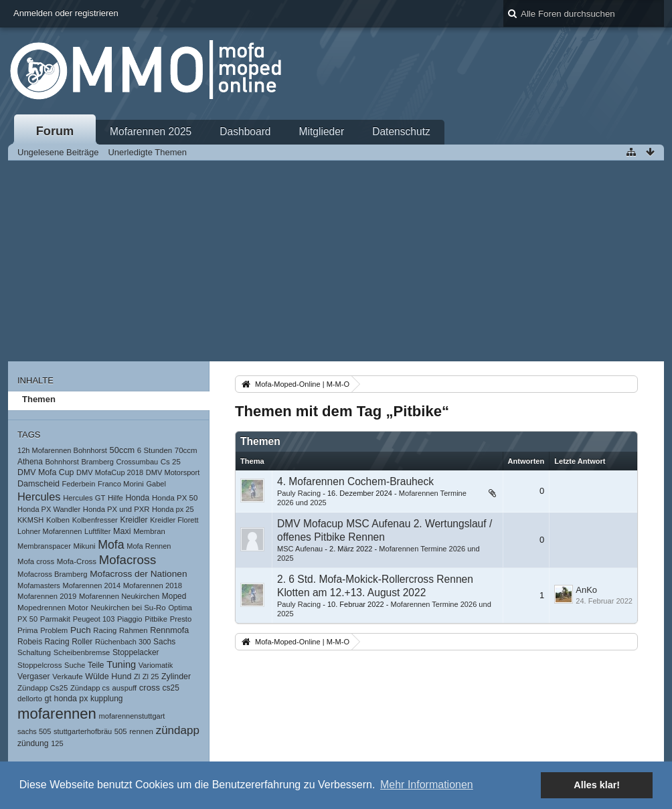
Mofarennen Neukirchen (119, 596)
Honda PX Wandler (49, 509)
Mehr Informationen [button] (427, 785)
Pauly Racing (299, 493)
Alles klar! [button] (597, 785)
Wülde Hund (108, 677)
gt (48, 699)
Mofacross (128, 560)
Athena (30, 462)
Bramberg (97, 462)
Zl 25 (151, 677)
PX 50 (27, 619)
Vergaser (34, 677)
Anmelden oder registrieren (66, 13)
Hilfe (115, 498)
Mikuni (84, 546)
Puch (81, 630)
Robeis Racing (44, 642)
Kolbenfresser (95, 520)
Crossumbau (138, 462)
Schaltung (34, 652)
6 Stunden (155, 450)
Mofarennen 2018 (153, 586)
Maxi (122, 531)
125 (57, 743)
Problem (54, 630)
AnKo (586, 590)
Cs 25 (171, 462)
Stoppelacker (136, 652)
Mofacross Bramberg (53, 574)
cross (150, 688)
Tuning (121, 664)
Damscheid (38, 484)
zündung (33, 743)
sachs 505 (34, 731)
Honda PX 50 (175, 498)
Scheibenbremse (82, 652)
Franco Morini (121, 484)
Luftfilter (97, 531)
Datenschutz (401, 131)
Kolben (58, 520)
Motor (78, 607)
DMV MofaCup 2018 (110, 472)
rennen (141, 731)
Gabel (156, 484)
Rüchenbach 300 (123, 642)
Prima (28, 630)
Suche (75, 665)
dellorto (30, 699)
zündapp (178, 730)
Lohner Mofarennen (50, 531)
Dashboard (245, 131)
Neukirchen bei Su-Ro (128, 608)
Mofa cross (36, 561)
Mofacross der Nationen (138, 574)
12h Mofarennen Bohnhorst (62, 450)
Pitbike (156, 619)
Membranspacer (44, 546)
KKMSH (30, 520)
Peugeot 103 (94, 619)
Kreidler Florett (174, 520)
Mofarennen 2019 (47, 596)
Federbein (79, 484)
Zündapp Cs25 (43, 688)
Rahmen (134, 630)
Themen (39, 399)
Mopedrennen (41, 607)
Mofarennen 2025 (151, 131)
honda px (71, 699)
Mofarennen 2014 (91, 586)
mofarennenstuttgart (132, 716)
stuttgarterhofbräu (83, 731)
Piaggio (130, 619)
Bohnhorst (62, 462)
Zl (137, 677)
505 (121, 731)
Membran (149, 531)
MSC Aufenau (300, 549)
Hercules (39, 497)
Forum (55, 131)
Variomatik (156, 665)
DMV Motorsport (173, 472)
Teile (96, 665)
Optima (180, 608)
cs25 (171, 688)
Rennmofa (169, 630)
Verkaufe (67, 677)
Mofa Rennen (149, 546)
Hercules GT (84, 498)
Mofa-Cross (77, 561)
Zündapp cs (90, 688)
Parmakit (55, 619)
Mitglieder (322, 131)
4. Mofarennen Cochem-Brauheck (355, 481)
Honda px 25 (173, 509)
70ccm (186, 450)
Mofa (111, 545)
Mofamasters (39, 586)
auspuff (124, 688)
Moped (174, 596)
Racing (105, 630)
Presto (181, 619)
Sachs (164, 642)
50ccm (122, 450)
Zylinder (176, 677)
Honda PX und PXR (116, 509)
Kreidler (134, 520)
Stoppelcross (39, 665)
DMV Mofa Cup (46, 472)
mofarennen (57, 714)
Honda (138, 498)
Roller (82, 642)
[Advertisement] (336, 261)
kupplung (106, 699)
